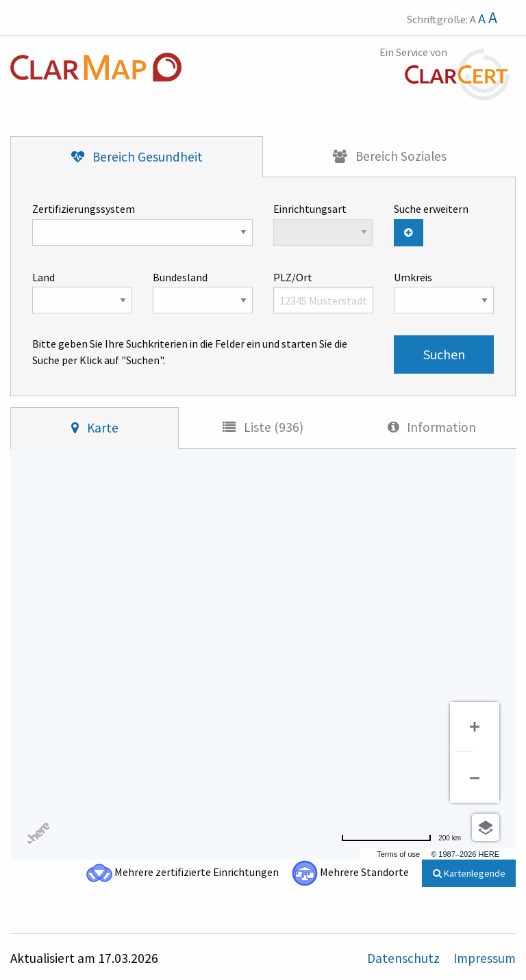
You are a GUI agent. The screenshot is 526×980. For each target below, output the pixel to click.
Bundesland (203, 292)
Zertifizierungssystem (142, 224)
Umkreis (444, 292)
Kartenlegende (469, 873)
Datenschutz (405, 958)
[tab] (137, 157)
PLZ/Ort (323, 292)
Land (82, 292)
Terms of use (398, 854)
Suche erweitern (431, 209)
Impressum (485, 958)
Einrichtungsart (323, 224)
